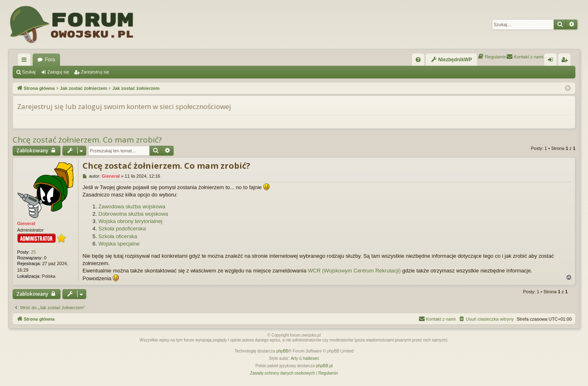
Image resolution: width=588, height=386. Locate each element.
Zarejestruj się (95, 72)
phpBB (283, 351)
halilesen (311, 358)
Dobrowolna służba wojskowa (133, 214)
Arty (294, 358)
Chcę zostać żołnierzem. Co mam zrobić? (87, 140)
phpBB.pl (324, 366)
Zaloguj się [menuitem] (552, 61)
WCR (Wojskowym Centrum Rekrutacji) (354, 271)
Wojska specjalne (119, 244)
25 (33, 252)
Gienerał (26, 223)
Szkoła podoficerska (122, 229)
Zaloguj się (58, 72)
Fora (50, 60)
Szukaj (29, 72)
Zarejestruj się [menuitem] (566, 61)
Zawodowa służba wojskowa (132, 206)
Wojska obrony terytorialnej (130, 221)
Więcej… (26, 61)
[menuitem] (418, 60)
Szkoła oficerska (118, 236)
